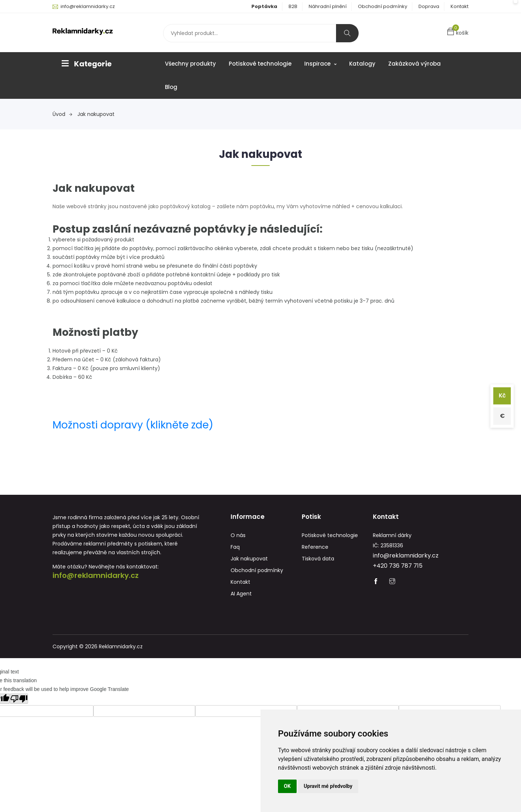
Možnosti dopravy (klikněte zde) (133, 425)
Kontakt (460, 6)
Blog (171, 87)
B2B (293, 6)
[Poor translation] (19, 699)
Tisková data (318, 559)
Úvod (62, 114)
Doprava (429, 6)
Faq (235, 547)
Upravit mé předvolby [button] (328, 786)
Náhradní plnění (328, 6)
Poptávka (264, 6)
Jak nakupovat (96, 114)
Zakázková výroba (414, 64)
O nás (238, 536)
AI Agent (241, 594)
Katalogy (362, 64)
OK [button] (287, 786)
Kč (502, 395)
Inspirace (320, 64)
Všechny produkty (190, 64)
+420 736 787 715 (398, 566)
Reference (315, 547)
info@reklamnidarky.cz (88, 6)
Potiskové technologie (260, 64)
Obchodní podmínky (383, 6)
